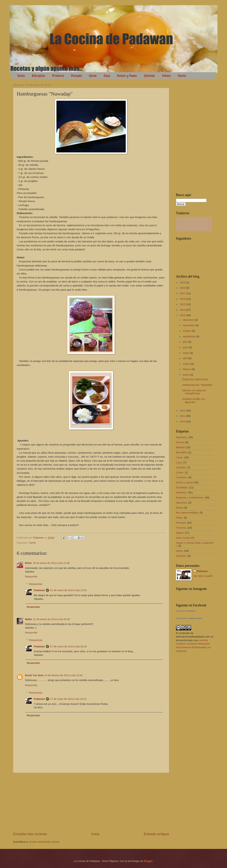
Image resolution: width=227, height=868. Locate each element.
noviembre (189, 325)
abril (186, 358)
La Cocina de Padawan (186, 611)
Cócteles (149, 76)
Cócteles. (181, 468)
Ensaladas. (182, 487)
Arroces (180, 442)
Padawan (39, 590)
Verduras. (181, 556)
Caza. (179, 462)
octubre (187, 331)
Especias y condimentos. (190, 498)
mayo (186, 353)
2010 (183, 422)
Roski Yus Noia (34, 675)
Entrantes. (182, 493)
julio (185, 342)
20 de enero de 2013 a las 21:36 (51, 563)
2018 (183, 288)
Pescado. (181, 523)
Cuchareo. (182, 477)
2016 (183, 299)
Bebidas (181, 447)
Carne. (33, 543)
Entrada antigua (156, 834)
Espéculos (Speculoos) (195, 379)
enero (186, 375)
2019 (183, 282)
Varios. (180, 551)
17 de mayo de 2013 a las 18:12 (68, 699)
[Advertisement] (91, 802)
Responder (31, 577)
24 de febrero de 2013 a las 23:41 (64, 675)
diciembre (189, 320)
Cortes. (180, 473)
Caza (107, 76)
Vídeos (166, 76)
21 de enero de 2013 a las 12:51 (68, 590)
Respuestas (36, 584)
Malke (29, 619)
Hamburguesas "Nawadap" (197, 385)
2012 (183, 411)
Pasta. (180, 518)
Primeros (58, 76)
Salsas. (180, 533)
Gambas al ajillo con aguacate (194, 400)
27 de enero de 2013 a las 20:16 (68, 646)
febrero (187, 369)
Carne (93, 76)
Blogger (148, 861)
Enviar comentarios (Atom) (44, 842)
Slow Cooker (183, 538)
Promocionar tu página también (189, 618)
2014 (183, 310)
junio (186, 347)
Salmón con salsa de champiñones (194, 392)
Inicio (21, 76)
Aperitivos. (182, 437)
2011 (183, 416)
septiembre (190, 336)
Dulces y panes (185, 482)
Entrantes (38, 76)
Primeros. (181, 528)
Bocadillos (182, 452)
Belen (29, 563)
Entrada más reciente (30, 834)
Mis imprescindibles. (187, 513)
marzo (187, 364)
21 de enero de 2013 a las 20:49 (51, 619)
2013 (183, 315)
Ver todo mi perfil (203, 576)
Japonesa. (182, 503)
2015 (183, 304)
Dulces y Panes (127, 76)
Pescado (77, 76)
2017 (183, 293)
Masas (180, 508)
